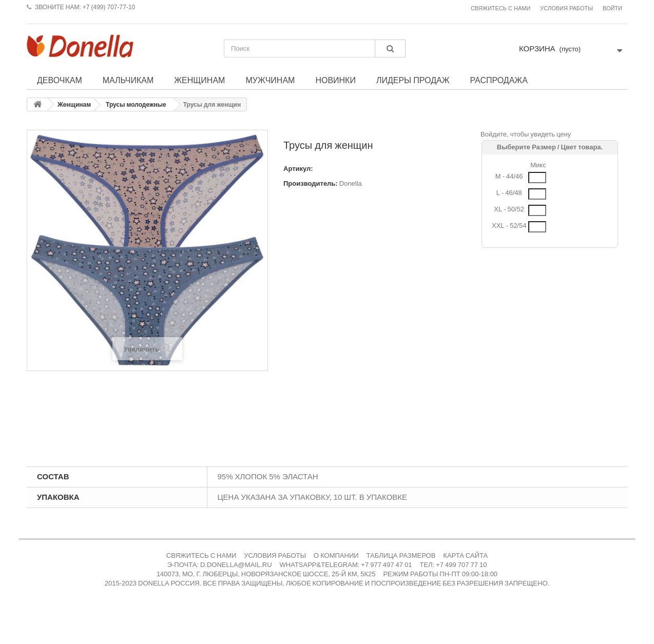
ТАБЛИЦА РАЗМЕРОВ (401, 555)
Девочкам (60, 80)
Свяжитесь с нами (501, 8)
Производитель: (311, 183)
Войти (612, 8)
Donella (351, 183)
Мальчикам (128, 80)
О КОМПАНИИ (336, 555)
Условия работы (566, 8)
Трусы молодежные (136, 105)
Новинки (335, 80)
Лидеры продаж (413, 80)
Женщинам (199, 80)
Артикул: (298, 169)
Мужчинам (270, 80)
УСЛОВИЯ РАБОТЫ (275, 555)
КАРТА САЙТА (465, 555)
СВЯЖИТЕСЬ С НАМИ (201, 555)
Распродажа (498, 80)
